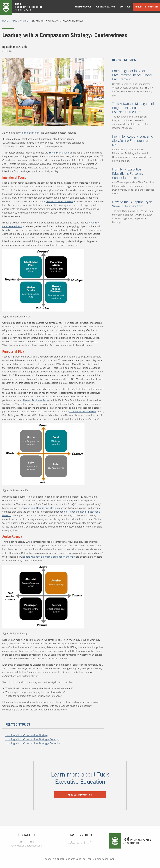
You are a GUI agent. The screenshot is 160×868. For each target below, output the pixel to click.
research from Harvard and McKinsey (41, 508)
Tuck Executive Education (31, 8)
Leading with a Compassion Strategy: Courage (32, 739)
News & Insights (20, 21)
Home (5, 21)
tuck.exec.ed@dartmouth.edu (27, 846)
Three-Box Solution (59, 153)
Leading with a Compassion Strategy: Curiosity (33, 743)
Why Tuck (125, 7)
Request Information (146, 7)
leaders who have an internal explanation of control (49, 557)
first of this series (31, 133)
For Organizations (106, 7)
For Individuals (83, 7)
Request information (80, 795)
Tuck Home (6, 8)
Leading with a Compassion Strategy (27, 735)
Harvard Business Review (59, 201)
